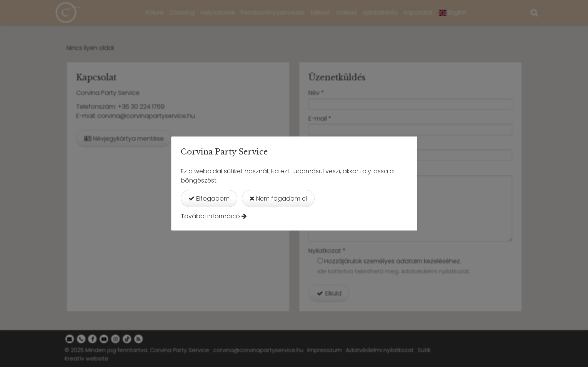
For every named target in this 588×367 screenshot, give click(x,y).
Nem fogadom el (278, 198)
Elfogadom (209, 198)
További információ (210, 216)
